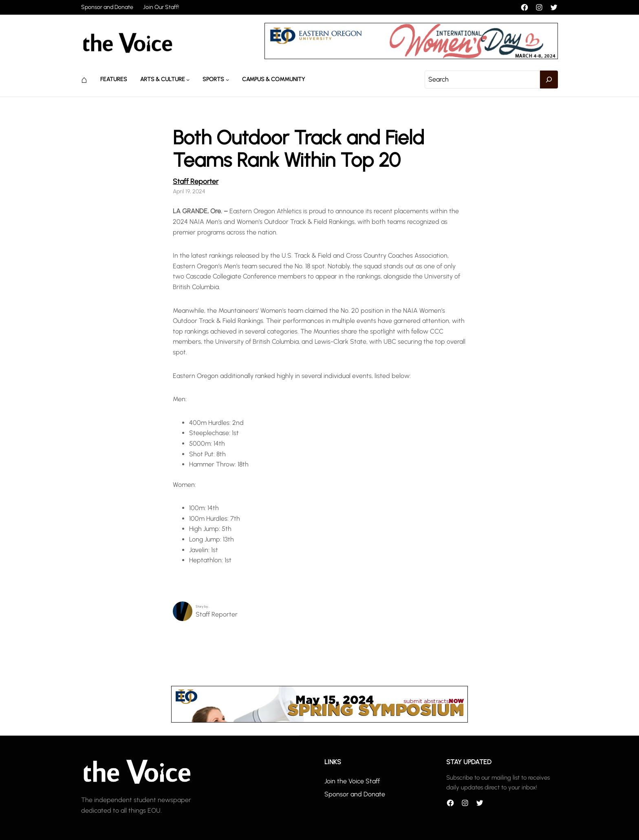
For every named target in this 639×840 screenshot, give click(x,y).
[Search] (549, 80)
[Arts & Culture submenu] (188, 80)
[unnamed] (411, 57)
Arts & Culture (163, 79)
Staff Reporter (196, 181)
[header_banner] (319, 720)
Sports (213, 79)
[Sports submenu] (227, 80)
